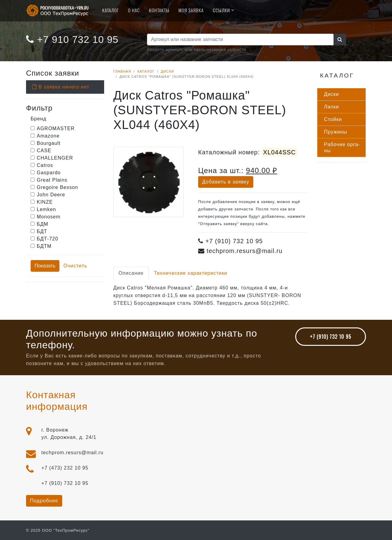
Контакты (159, 10)
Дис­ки (332, 94)
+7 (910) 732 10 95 (331, 337)
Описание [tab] (131, 273)
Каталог (111, 10)
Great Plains (52, 180)
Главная (122, 71)
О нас (134, 10)
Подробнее (44, 501)
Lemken (46, 209)
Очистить (75, 266)
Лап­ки (332, 107)
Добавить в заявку (226, 182)
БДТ (42, 231)
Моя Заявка (191, 10)
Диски (167, 71)
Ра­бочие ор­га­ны (342, 147)
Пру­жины (335, 132)
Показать (45, 266)
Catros (45, 165)
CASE (44, 151)
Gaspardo (49, 173)
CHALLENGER (55, 158)
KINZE (45, 202)
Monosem (49, 217)
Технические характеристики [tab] (191, 273)
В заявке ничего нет (61, 87)
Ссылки (221, 10)
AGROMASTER (56, 128)
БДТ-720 (47, 239)
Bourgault (49, 143)
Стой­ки (333, 119)
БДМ (43, 224)
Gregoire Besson (57, 187)
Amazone (48, 136)
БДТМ (44, 246)
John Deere (51, 195)
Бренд (38, 119)
